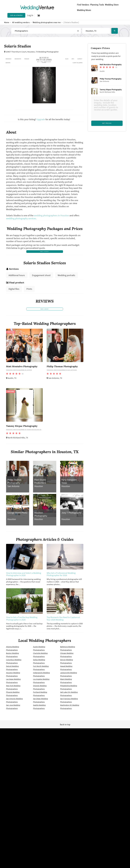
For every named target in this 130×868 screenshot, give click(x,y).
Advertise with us (92, 763)
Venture (37, 7)
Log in (30, 15)
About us (89, 767)
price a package (45, 253)
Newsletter (63, 767)
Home (7, 22)
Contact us (89, 772)
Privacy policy (38, 772)
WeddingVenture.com (72, 800)
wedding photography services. (21, 218)
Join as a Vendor (16, 15)
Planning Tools (97, 5)
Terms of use (38, 767)
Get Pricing (107, 123)
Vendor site (63, 772)
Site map (62, 763)
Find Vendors (83, 5)
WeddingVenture (65, 743)
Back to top (65, 731)
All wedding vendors (21, 22)
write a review (45, 314)
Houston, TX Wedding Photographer (43, 52)
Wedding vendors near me (43, 763)
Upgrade (41, 119)
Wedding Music (84, 10)
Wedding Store (112, 5)
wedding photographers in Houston (51, 215)
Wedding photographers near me (47, 22)
